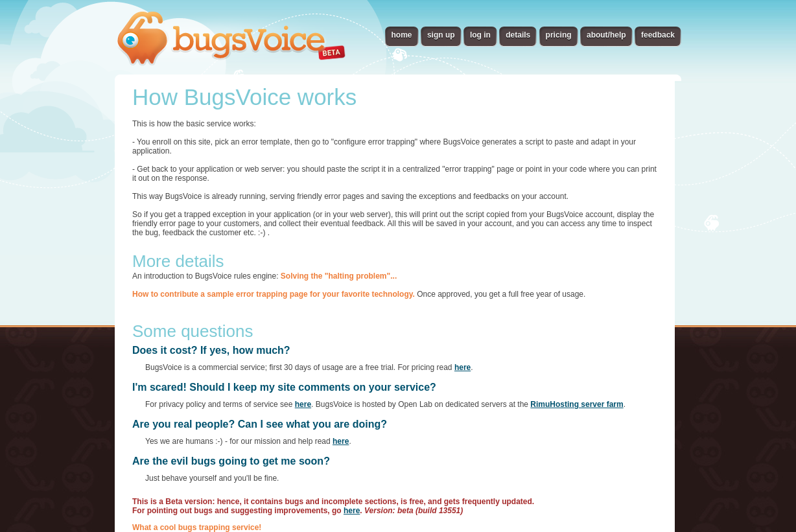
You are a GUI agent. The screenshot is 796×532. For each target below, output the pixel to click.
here (462, 367)
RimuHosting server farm (577, 404)
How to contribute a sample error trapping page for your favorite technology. (274, 294)
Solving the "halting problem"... (339, 276)
